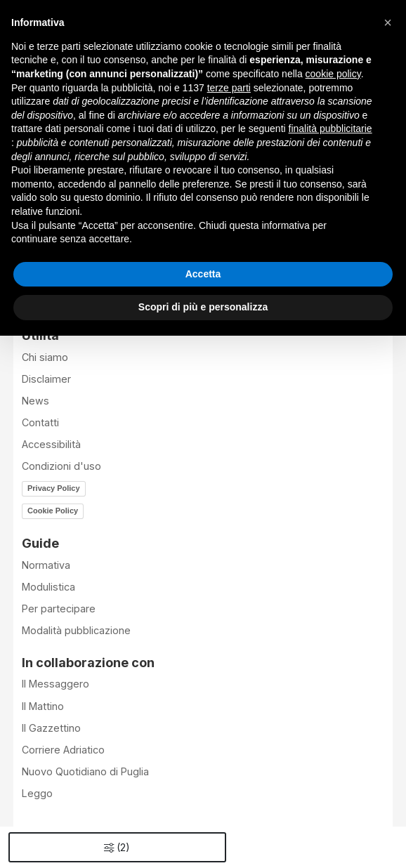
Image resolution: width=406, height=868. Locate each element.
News (35, 401)
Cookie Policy (53, 511)
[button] (388, 22)
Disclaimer (46, 379)
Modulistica (48, 587)
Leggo (37, 793)
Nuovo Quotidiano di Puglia (85, 771)
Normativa (46, 565)
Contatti (40, 422)
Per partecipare (59, 609)
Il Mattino (43, 706)
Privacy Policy (54, 488)
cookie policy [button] (333, 74)
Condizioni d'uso (61, 466)
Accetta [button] (203, 274)
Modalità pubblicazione (76, 630)
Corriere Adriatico (63, 750)
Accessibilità (51, 444)
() (117, 847)
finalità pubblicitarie (330, 129)
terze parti (229, 88)
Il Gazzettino (51, 728)
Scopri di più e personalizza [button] (203, 307)
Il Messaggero (55, 684)
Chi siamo (45, 357)
